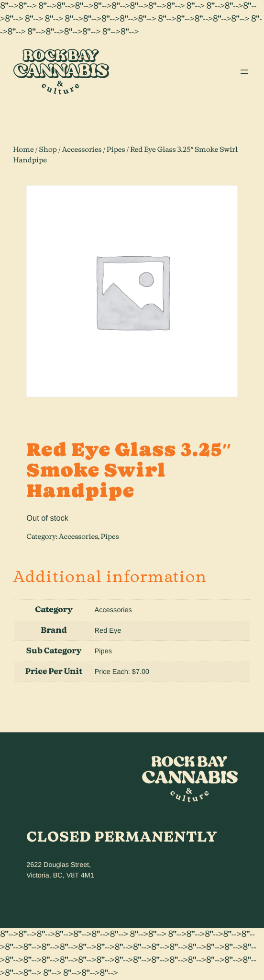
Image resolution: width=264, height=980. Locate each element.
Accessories (82, 150)
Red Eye (108, 631)
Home (24, 150)
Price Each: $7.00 (122, 672)
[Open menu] (244, 72)
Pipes (116, 150)
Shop (48, 150)
